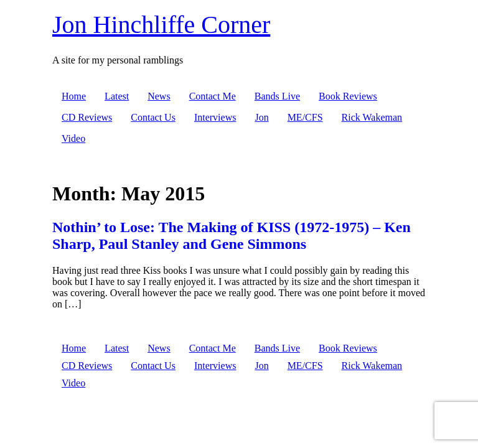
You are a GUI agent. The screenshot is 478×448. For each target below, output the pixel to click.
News (159, 96)
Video (73, 138)
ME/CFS (305, 117)
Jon (261, 117)
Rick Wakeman (372, 117)
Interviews (215, 117)
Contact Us (153, 117)
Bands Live (277, 96)
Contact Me (213, 96)
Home (74, 96)
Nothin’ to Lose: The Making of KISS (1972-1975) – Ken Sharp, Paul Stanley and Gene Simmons (232, 236)
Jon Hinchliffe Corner (161, 25)
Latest (117, 96)
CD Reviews (87, 117)
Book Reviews (348, 96)
